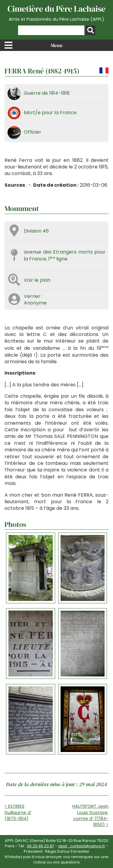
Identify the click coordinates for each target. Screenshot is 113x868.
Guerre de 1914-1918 (47, 93)
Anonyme (35, 303)
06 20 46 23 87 (41, 846)
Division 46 (36, 231)
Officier (33, 132)
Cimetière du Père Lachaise (56, 13)
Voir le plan (37, 280)
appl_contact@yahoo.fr (82, 846)
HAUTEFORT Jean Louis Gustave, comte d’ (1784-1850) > (90, 815)
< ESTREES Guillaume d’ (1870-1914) (18, 812)
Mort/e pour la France (50, 113)
